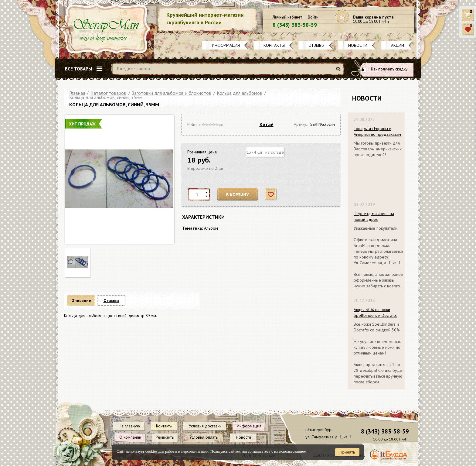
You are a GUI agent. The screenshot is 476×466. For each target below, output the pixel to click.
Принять (347, 452)
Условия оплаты (204, 437)
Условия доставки (205, 426)
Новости (358, 45)
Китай (267, 124)
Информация (226, 45)
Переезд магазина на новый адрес (374, 216)
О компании (130, 437)
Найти (339, 71)
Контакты (274, 45)
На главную (129, 426)
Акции (398, 45)
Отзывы (316, 45)
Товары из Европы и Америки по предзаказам (377, 131)
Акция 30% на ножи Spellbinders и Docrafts (375, 312)
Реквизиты (165, 437)
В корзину (238, 195)
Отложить (271, 195)
